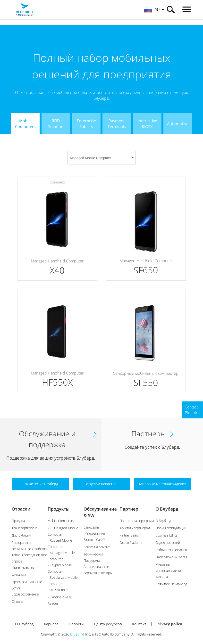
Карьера (162, 577)
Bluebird (77, 634)
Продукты (59, 509)
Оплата (17, 601)
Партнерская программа (137, 521)
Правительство (23, 567)
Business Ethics (167, 535)
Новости (76, 624)
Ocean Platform (130, 542)
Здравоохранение (25, 594)
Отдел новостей (168, 542)
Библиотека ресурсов (171, 550)
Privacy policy (169, 624)
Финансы (19, 575)
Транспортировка (25, 528)
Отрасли (21, 509)
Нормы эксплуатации (171, 528)
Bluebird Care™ (94, 540)
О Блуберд (167, 509)
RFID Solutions (58, 590)
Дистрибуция (21, 535)
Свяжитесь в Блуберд (171, 584)
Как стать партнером (135, 528)
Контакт (139, 624)
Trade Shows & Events (171, 557)
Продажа (18, 521)
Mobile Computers (61, 521)
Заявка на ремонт (97, 547)
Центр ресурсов (108, 624)
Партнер (129, 509)
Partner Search (130, 535)
